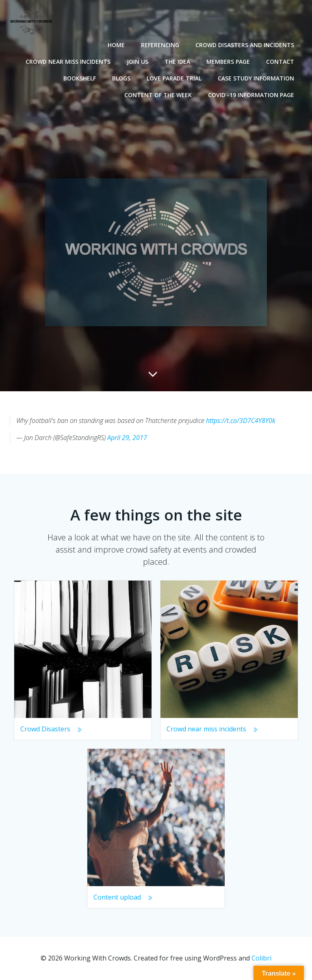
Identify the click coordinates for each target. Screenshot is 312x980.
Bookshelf (80, 78)
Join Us (138, 62)
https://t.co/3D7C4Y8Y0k (241, 421)
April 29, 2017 (127, 438)
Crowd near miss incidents (68, 62)
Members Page (228, 62)
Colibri (261, 958)
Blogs (121, 78)
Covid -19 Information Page (251, 95)
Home (116, 45)
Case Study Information (256, 78)
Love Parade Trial (174, 78)
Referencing (160, 45)
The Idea (177, 62)
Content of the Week (158, 95)
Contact (280, 62)
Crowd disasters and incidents (245, 45)
